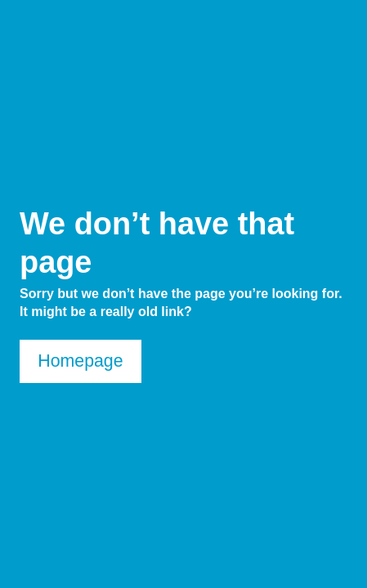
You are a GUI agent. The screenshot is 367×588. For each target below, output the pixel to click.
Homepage (80, 361)
